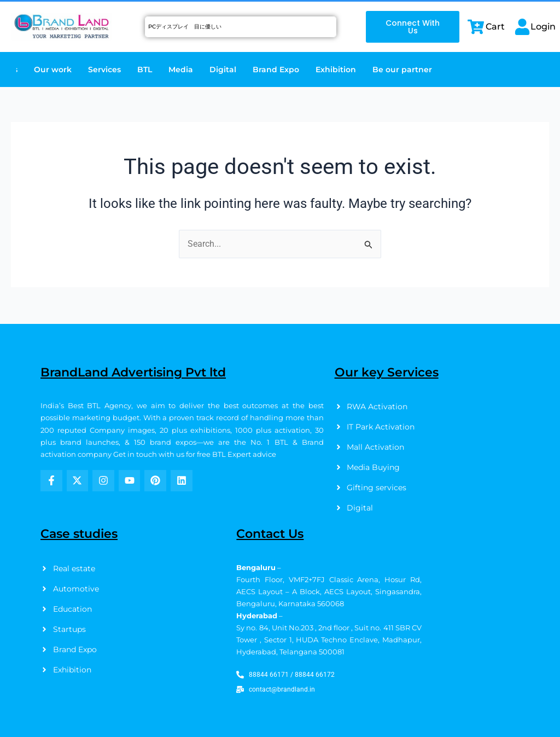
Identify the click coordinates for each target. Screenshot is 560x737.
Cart (495, 27)
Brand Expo (276, 69)
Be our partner (402, 69)
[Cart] (476, 27)
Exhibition (336, 69)
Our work (53, 69)
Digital (223, 69)
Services (104, 69)
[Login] (522, 27)
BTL (145, 69)
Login (543, 27)
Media (181, 69)
